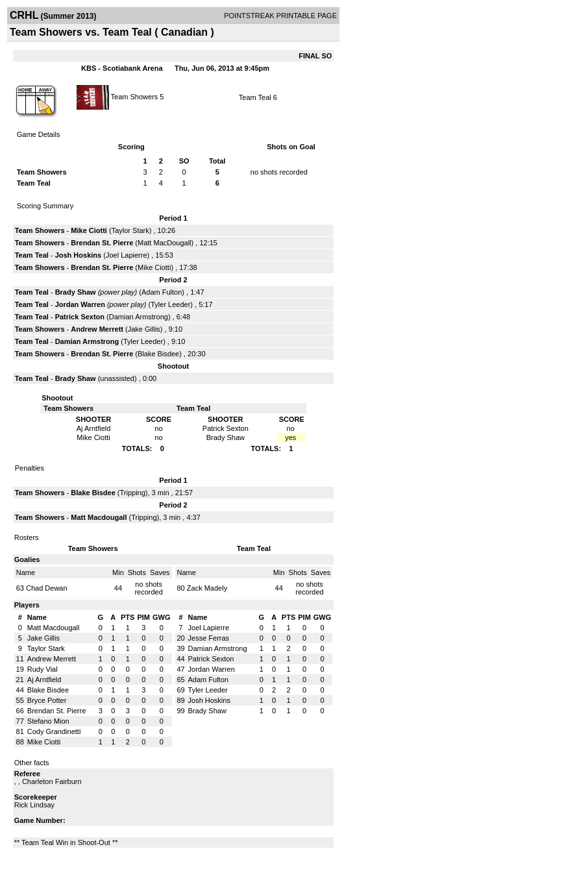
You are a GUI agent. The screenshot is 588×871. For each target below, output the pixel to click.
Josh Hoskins (79, 255)
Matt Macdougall (99, 517)
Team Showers (136, 96)
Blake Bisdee (158, 354)
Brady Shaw (76, 292)
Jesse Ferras (209, 638)
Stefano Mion (48, 721)
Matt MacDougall (165, 243)
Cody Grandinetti (54, 731)
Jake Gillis (144, 329)
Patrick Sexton (80, 317)
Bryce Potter (47, 700)
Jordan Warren (80, 304)
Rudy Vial (43, 669)
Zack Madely (207, 588)
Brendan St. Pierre (102, 243)
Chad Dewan (47, 588)
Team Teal (255, 97)
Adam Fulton (162, 292)
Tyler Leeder (170, 304)
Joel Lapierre (127, 255)
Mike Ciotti (89, 230)
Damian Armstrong (139, 317)
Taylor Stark (130, 230)
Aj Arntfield (44, 680)
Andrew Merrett (97, 329)
